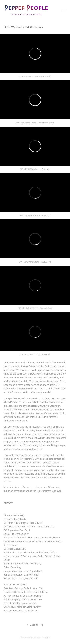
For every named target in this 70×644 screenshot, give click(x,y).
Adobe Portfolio (42, 638)
